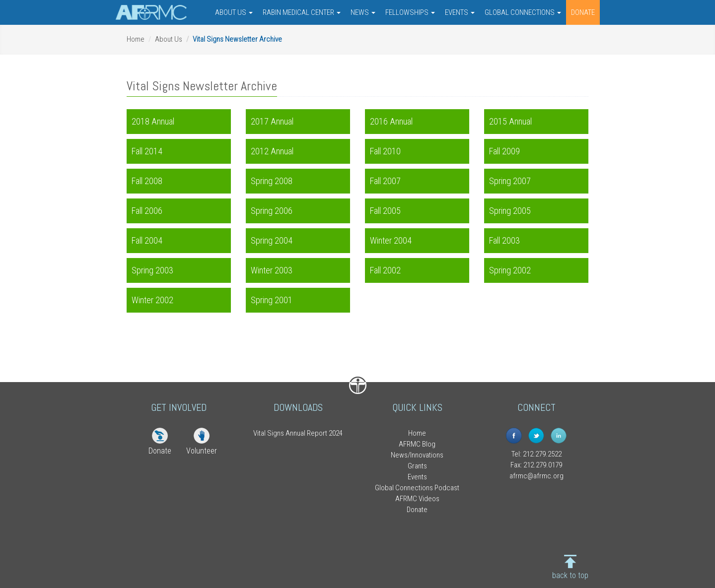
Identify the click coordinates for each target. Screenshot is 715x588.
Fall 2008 (147, 181)
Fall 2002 (385, 270)
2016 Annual (391, 121)
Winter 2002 (152, 300)
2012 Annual (272, 151)
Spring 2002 (510, 270)
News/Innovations (417, 455)
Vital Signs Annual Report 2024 (298, 433)
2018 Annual (153, 121)
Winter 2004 (391, 240)
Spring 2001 (272, 300)
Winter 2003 (272, 270)
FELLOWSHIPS (410, 12)
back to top (570, 575)
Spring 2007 (510, 181)
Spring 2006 (272, 211)
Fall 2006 (147, 211)
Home (136, 39)
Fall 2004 (147, 240)
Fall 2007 (385, 181)
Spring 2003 (152, 270)
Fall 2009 (504, 151)
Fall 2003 (504, 240)
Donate (160, 451)
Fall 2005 (385, 211)
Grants (417, 466)
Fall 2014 (147, 151)
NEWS (363, 12)
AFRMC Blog (417, 444)
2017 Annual (272, 121)
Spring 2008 (272, 181)
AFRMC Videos (417, 499)
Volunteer (202, 451)
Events (417, 477)
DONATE (583, 12)
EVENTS (460, 12)
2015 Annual (510, 121)
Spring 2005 (510, 211)
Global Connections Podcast (417, 488)
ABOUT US (234, 12)
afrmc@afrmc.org (536, 476)
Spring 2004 (272, 240)
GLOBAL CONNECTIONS (523, 12)
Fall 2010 (385, 151)
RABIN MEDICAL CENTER (302, 12)
